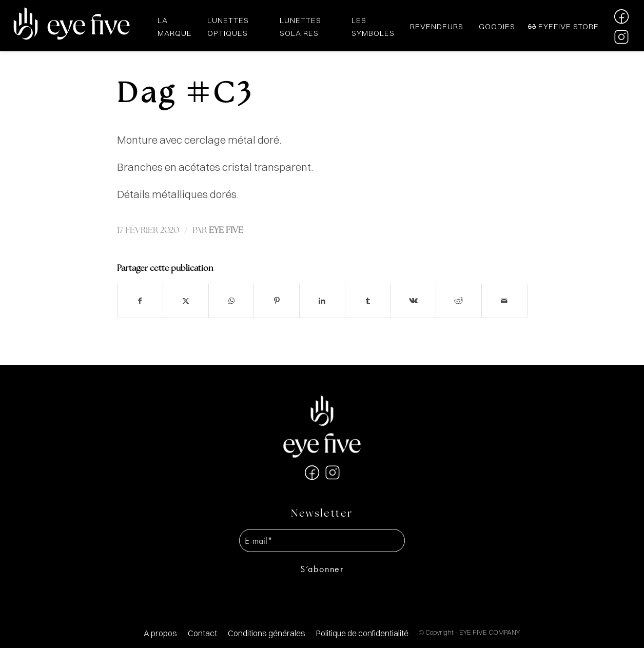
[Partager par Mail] (504, 301)
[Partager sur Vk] (413, 301)
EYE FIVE (226, 231)
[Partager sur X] (186, 301)
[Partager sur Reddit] (459, 301)
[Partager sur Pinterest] (277, 301)
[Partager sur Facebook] (140, 301)
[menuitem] (160, 633)
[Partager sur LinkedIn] (322, 301)
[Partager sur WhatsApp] (231, 301)
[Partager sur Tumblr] (368, 301)
